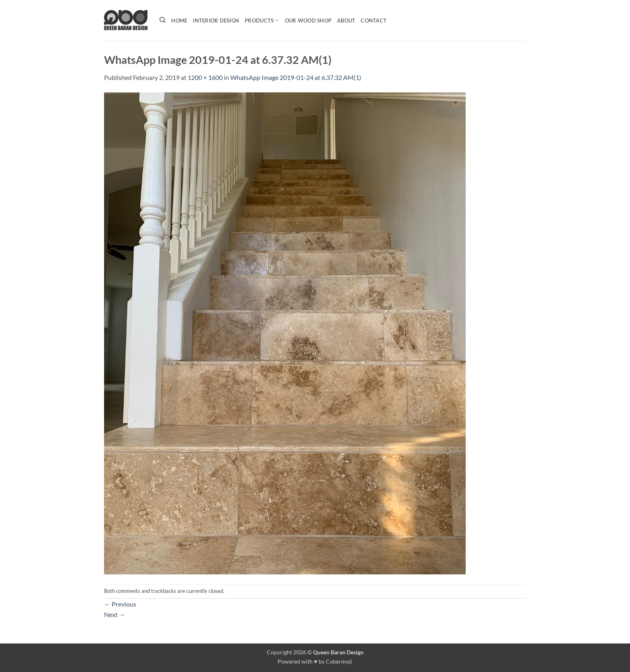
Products (262, 20)
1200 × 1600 (205, 77)
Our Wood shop (308, 20)
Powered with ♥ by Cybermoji (315, 661)
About (346, 20)
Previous (120, 604)
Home (179, 20)
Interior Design (216, 20)
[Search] (163, 20)
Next (115, 614)
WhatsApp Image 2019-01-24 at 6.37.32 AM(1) (296, 77)
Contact (374, 20)
